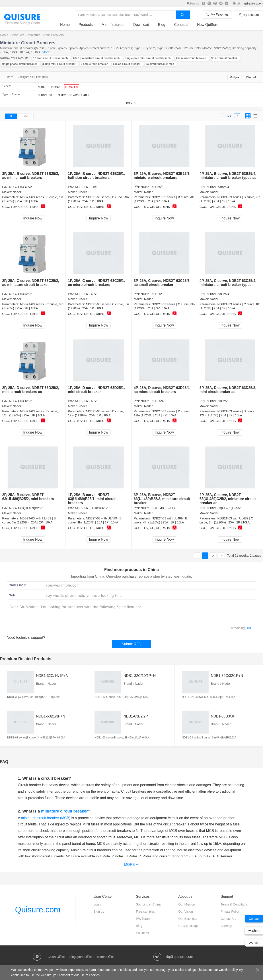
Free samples (145, 912)
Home (65, 25)
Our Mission (187, 904)
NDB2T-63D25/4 (152, 401)
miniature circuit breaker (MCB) (46, 818)
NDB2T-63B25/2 (21, 187)
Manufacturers (113, 25)
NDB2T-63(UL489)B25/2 (26, 508)
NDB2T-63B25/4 (218, 187)
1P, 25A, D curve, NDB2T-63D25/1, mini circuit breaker (96, 390)
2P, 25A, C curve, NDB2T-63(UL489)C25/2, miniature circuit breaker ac (228, 499)
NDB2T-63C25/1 (86, 294)
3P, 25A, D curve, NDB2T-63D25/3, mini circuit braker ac (228, 390)
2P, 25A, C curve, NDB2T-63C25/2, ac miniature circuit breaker (31, 283)
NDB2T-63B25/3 (152, 187)
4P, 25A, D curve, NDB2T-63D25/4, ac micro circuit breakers (162, 390)
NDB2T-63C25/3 (152, 294)
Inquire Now (33, 218)
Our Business (188, 919)
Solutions (142, 933)
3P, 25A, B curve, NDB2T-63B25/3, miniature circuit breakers (162, 176)
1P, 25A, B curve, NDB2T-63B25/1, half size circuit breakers (96, 176)
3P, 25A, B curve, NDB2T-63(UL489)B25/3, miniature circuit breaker (162, 499)
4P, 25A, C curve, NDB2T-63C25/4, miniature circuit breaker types (228, 283)
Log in (98, 904)
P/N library (143, 919)
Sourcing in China (148, 904)
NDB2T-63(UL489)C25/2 (223, 508)
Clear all (251, 77)
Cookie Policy (228, 970)
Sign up (99, 912)
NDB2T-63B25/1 (86, 187)
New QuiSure (208, 25)
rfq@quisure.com (253, 4)
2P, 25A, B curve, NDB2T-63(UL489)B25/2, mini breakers (28, 497)
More (46, 52)
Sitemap (226, 926)
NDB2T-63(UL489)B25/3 (158, 508)
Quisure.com (38, 910)
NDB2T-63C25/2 (21, 294)
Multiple (234, 77)
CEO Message (188, 926)
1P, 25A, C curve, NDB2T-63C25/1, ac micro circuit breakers (96, 283)
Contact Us (228, 919)
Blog (162, 25)
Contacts (181, 25)
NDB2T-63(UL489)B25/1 (92, 508)
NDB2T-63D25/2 (21, 401)
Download (141, 25)
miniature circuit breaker (64, 811)
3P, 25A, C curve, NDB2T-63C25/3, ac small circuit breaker (162, 283)
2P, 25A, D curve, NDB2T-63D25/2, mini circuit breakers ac (31, 390)
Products (86, 25)
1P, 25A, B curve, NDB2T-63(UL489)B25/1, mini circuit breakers (92, 499)
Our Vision (186, 912)
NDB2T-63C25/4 (218, 294)
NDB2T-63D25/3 (218, 401)
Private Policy (230, 912)
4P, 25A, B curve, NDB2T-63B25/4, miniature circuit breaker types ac (228, 176)
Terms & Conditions (234, 904)
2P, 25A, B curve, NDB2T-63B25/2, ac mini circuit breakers (31, 176)
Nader (17, 192)
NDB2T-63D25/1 (86, 401)
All (11, 116)
